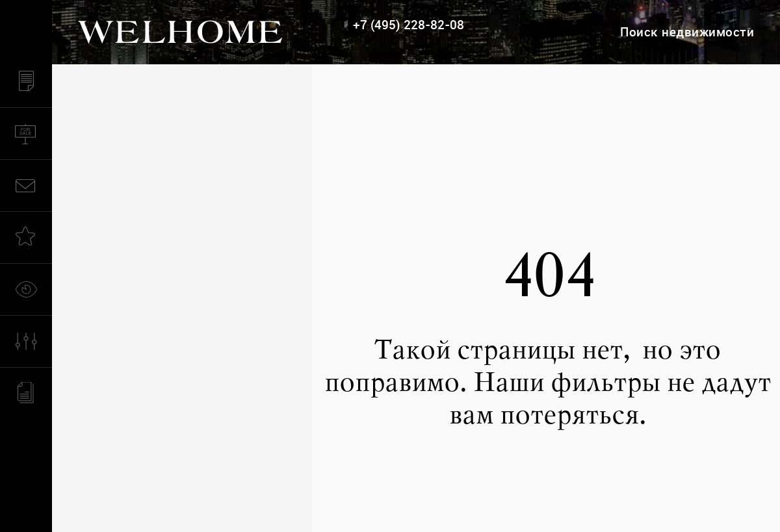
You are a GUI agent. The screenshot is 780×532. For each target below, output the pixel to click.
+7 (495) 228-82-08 (409, 25)
